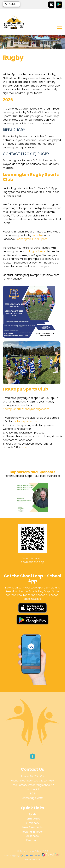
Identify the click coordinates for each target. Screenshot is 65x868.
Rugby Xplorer (38, 251)
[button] (11, 4)
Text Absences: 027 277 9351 (37, 781)
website (37, 235)
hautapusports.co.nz (25, 421)
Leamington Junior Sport (31, 239)
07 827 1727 (37, 776)
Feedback (32, 840)
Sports (32, 814)
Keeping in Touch (33, 832)
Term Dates (33, 819)
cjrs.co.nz (26, 447)
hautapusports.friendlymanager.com (26, 409)
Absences (32, 836)
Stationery (33, 823)
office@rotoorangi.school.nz (36, 785)
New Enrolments (32, 827)
